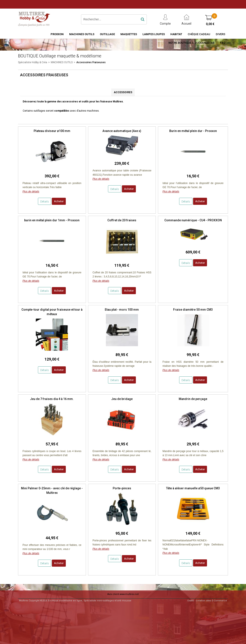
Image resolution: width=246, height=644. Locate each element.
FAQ (223, 43)
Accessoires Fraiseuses (91, 62)
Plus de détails (31, 192)
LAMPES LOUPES (154, 34)
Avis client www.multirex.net (123, 594)
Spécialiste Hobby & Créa (33, 62)
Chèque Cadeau (199, 34)
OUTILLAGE (107, 34)
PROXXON (57, 34)
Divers (220, 34)
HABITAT (176, 34)
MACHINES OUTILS (82, 34)
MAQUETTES (129, 34)
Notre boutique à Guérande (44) (191, 43)
